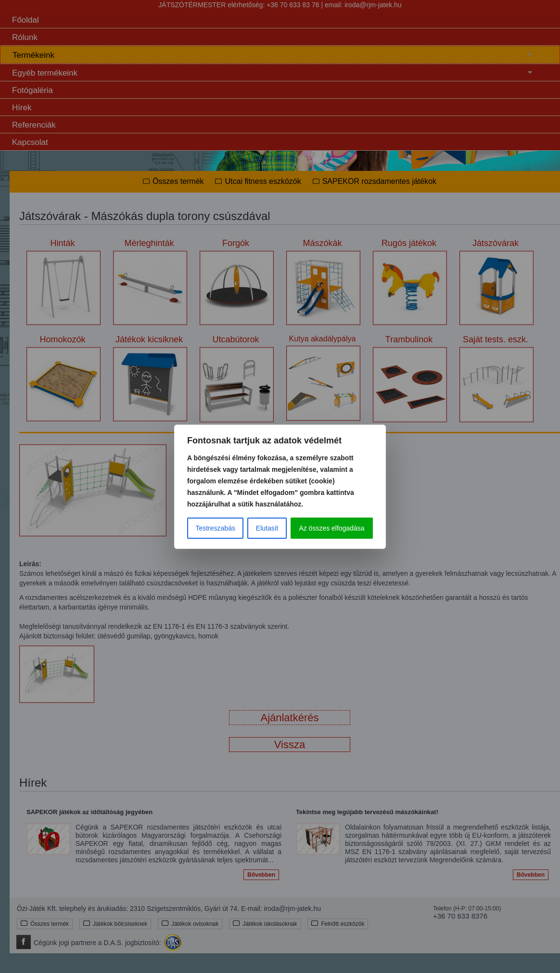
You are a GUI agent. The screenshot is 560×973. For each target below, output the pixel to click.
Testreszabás (215, 528)
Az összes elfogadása (331, 528)
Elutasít (267, 528)
